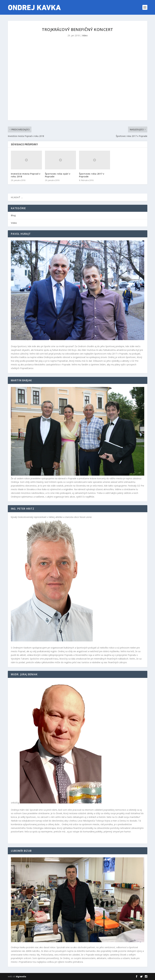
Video (85, 35)
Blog (13, 215)
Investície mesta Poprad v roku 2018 (26, 175)
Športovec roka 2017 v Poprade (92, 175)
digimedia (21, 976)
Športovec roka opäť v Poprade (58, 175)
